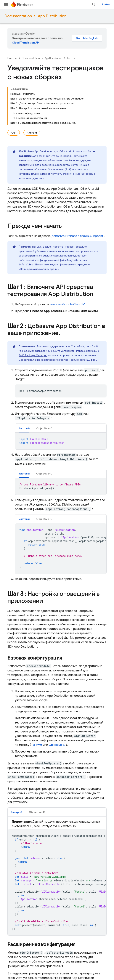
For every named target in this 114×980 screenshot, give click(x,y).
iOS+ (14, 133)
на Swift (37, 745)
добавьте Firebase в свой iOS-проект (77, 236)
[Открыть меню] (6, 4)
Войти (106, 4)
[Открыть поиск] (94, 4)
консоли (66, 304)
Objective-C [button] (44, 428)
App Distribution (52, 16)
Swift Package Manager (33, 355)
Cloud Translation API (26, 43)
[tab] (24, 428)
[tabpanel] (61, 441)
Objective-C (57, 745)
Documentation (18, 16)
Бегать (71, 58)
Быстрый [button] (24, 428)
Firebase (12, 58)
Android (32, 133)
